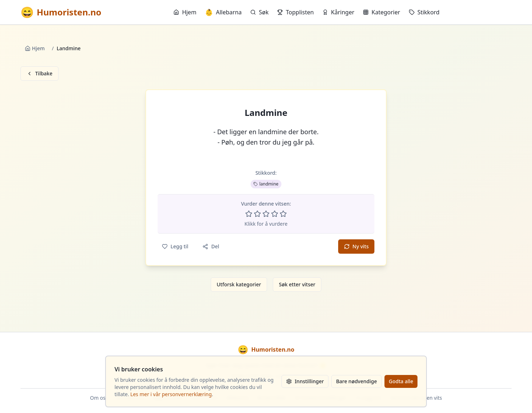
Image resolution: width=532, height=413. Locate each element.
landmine (266, 184)
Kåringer (338, 12)
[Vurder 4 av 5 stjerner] (275, 214)
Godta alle (401, 381)
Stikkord (424, 12)
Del (211, 246)
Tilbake (39, 73)
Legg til (175, 246)
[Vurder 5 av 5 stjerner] (283, 214)
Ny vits (356, 246)
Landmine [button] (266, 113)
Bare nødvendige (356, 381)
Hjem (185, 12)
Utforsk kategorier (239, 284)
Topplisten (295, 12)
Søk (259, 12)
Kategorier (382, 12)
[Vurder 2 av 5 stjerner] (257, 214)
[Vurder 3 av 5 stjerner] (266, 214)
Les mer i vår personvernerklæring (171, 394)
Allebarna (223, 12)
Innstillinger (305, 381)
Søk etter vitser (297, 284)
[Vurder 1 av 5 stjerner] (249, 214)
